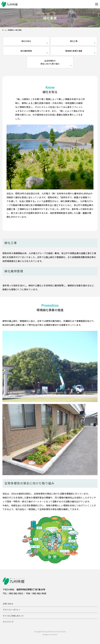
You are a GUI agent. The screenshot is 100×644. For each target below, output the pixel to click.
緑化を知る (26, 41)
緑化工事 (74, 41)
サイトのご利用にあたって (13, 616)
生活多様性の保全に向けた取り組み (50, 62)
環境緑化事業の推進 (74, 51)
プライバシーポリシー (12, 610)
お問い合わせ (8, 604)
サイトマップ (8, 622)
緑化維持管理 (26, 51)
